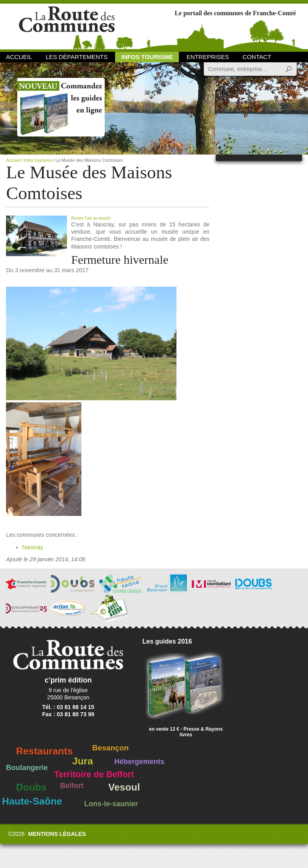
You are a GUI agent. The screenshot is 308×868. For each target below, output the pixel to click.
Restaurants (45, 751)
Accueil (19, 57)
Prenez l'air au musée (91, 218)
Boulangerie (27, 768)
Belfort (72, 786)
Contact (257, 57)
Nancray (32, 547)
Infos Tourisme (147, 57)
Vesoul (124, 787)
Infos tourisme (38, 160)
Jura (83, 761)
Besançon (110, 748)
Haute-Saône (32, 801)
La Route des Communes (67, 26)
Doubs (31, 787)
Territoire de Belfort (94, 774)
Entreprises (208, 57)
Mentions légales (57, 834)
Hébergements (139, 762)
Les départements (77, 57)
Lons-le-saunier (111, 804)
